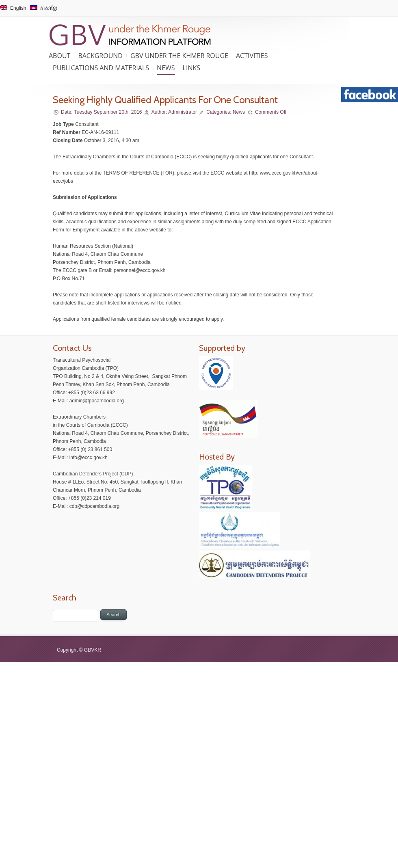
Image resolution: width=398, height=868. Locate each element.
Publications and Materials (101, 68)
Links (191, 68)
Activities (252, 56)
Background (100, 56)
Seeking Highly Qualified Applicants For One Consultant (165, 100)
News (166, 68)
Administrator (183, 112)
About (59, 56)
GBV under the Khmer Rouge (179, 56)
